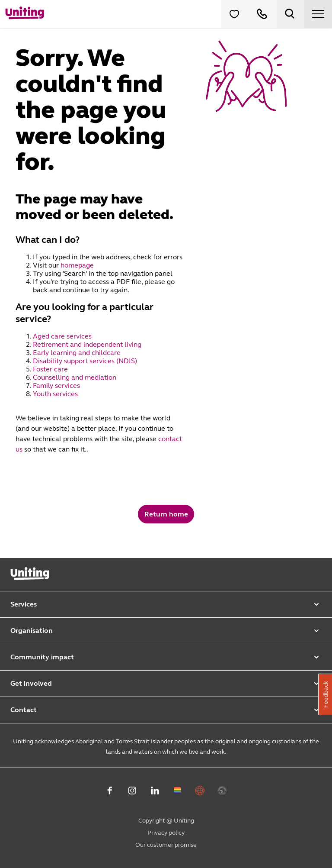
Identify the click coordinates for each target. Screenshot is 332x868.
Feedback (326, 694)
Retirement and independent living (87, 344)
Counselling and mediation (75, 377)
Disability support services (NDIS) (86, 361)
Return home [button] (166, 514)
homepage (77, 265)
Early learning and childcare (78, 353)
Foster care (51, 369)
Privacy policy (166, 833)
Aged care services (63, 336)
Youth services (56, 394)
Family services (57, 386)
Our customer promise (166, 845)
